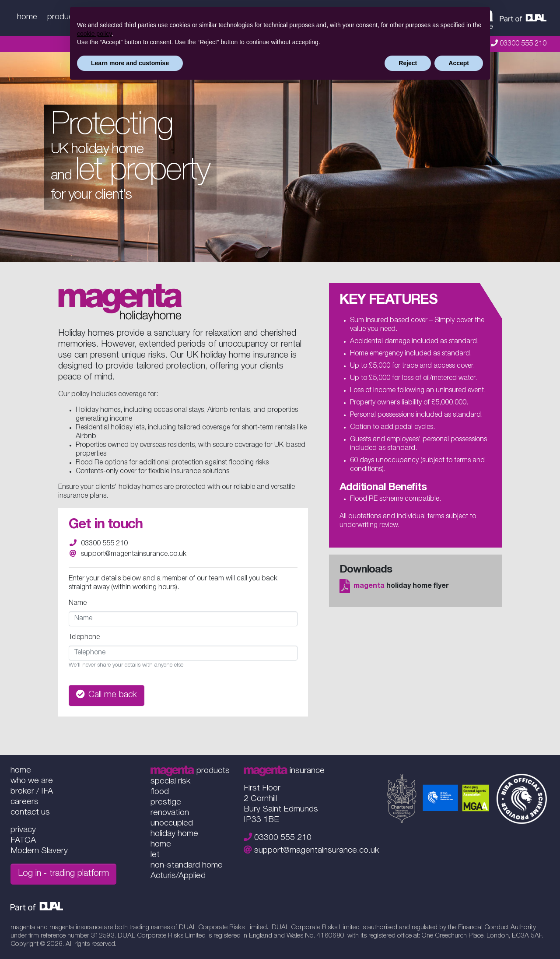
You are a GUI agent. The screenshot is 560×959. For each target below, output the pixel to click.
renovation (170, 813)
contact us (30, 813)
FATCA (23, 841)
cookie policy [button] (94, 34)
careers (24, 802)
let (155, 855)
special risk (170, 782)
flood (160, 792)
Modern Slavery (39, 851)
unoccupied (172, 824)
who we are (32, 781)
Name (78, 604)
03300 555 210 (523, 44)
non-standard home (187, 866)
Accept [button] (459, 63)
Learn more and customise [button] (130, 63)
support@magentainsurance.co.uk (134, 555)
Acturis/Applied (178, 876)
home (27, 18)
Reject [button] (408, 63)
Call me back (107, 695)
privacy (23, 830)
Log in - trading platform (63, 874)
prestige (166, 803)
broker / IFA (32, 792)
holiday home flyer (394, 587)
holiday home (174, 834)
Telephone (84, 638)
